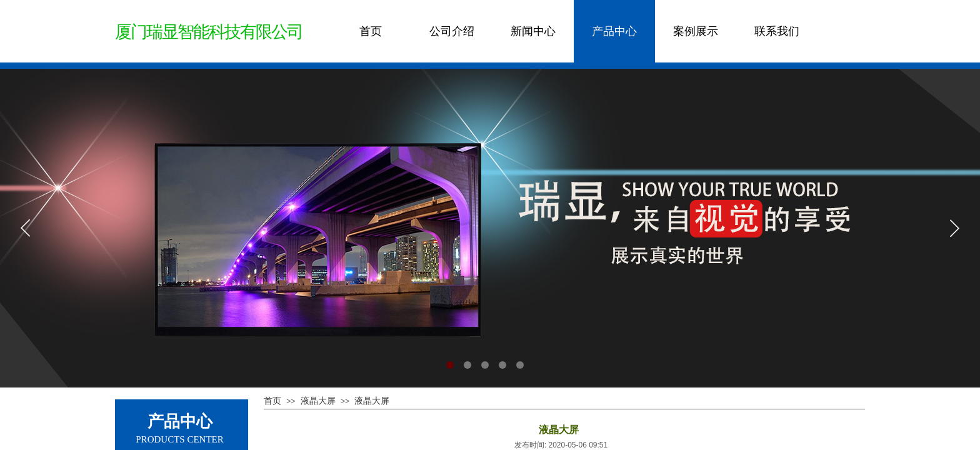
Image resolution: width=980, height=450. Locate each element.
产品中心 (614, 31)
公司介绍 (452, 31)
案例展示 (696, 31)
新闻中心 (533, 31)
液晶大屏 (318, 401)
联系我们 (777, 31)
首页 (371, 31)
